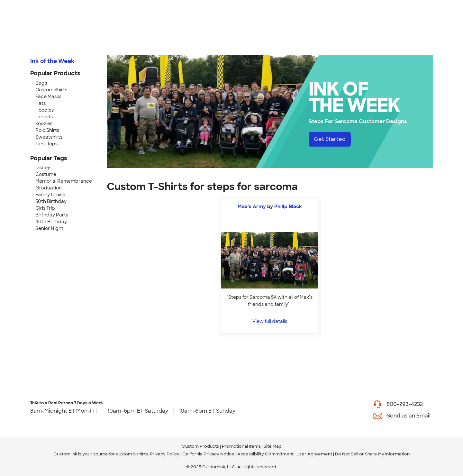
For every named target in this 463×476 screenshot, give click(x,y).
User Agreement (314, 454)
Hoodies (45, 110)
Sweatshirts (49, 137)
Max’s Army (252, 206)
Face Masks (48, 96)
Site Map (273, 446)
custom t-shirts (132, 454)
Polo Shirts (47, 130)
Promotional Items (241, 446)
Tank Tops (46, 144)
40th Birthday (51, 222)
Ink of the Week (52, 61)
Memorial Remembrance (64, 181)
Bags (41, 83)
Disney (43, 168)
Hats (41, 103)
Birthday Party (52, 215)
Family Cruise (50, 195)
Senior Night (49, 228)
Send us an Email (409, 416)
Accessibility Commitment (265, 454)
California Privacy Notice (208, 454)
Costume (46, 174)
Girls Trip (45, 208)
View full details (270, 321)
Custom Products (200, 446)
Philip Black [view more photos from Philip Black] (288, 206)
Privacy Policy (165, 454)
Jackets (44, 117)
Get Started (330, 139)
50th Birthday (51, 201)
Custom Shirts (51, 90)
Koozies (44, 124)
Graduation (49, 188)
